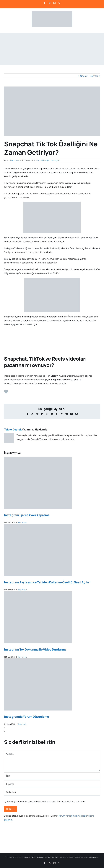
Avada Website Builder (35, 857)
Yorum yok (55, 160)
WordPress (94, 857)
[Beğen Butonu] (6, 392)
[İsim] (52, 776)
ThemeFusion (53, 857)
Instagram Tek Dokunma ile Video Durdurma (35, 649)
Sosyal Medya (43, 160)
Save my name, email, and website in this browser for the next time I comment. (46, 801)
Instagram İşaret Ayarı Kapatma (27, 515)
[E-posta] (52, 784)
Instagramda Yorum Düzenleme (26, 717)
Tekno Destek (16, 160)
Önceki (84, 76)
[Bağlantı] (52, 792)
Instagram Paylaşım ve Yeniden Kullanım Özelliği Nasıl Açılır (47, 582)
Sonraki (94, 76)
